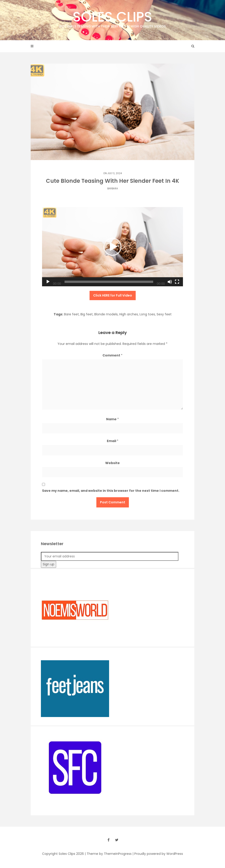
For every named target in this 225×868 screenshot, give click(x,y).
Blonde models (106, 314)
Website (112, 463)
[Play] (48, 282)
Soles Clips (112, 18)
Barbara (113, 189)
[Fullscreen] (177, 282)
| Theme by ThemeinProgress (108, 854)
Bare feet (71, 314)
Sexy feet (164, 314)
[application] (112, 247)
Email (113, 441)
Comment (112, 355)
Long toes (147, 314)
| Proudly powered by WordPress (158, 854)
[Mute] (170, 282)
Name (112, 419)
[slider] (109, 282)
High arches (129, 314)
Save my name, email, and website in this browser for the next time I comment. (111, 491)
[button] (112, 247)
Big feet (87, 314)
